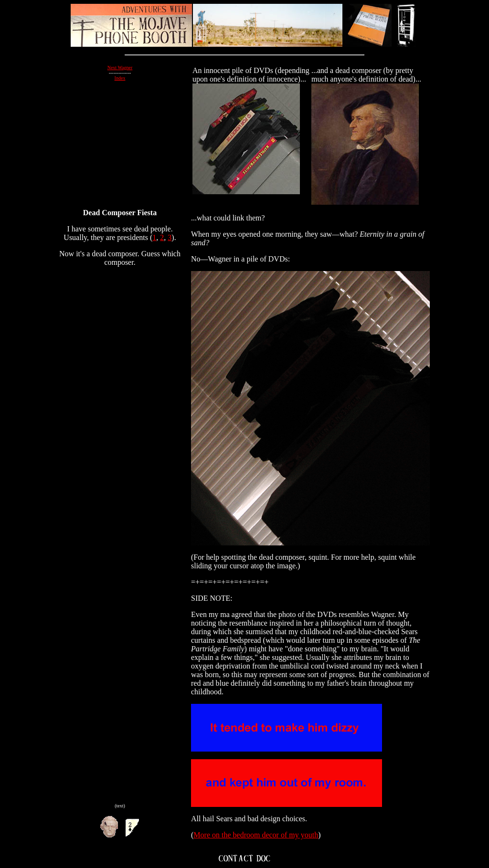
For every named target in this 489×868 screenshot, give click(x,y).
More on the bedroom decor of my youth (256, 835)
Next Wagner (120, 68)
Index (120, 78)
